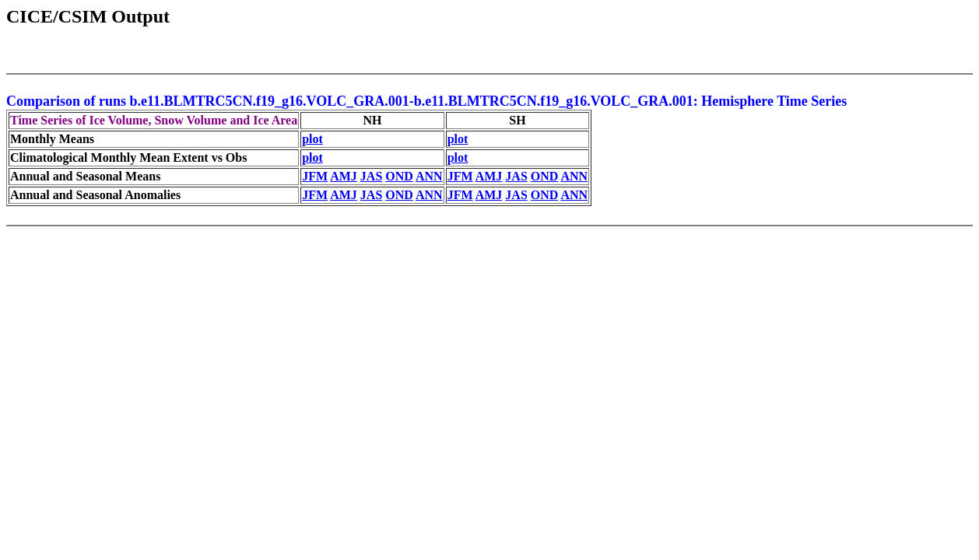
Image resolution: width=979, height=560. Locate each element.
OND (399, 176)
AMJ (344, 176)
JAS (371, 176)
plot (312, 139)
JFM (315, 176)
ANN (429, 176)
